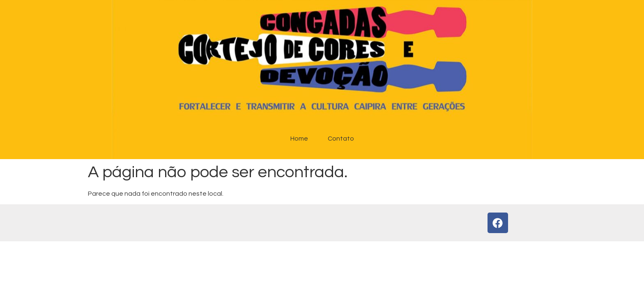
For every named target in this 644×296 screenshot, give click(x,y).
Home (299, 139)
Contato (341, 139)
